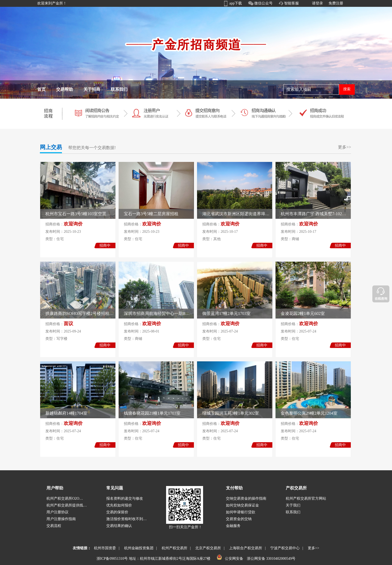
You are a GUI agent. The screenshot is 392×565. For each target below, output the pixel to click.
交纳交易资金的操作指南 (246, 498)
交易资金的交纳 (239, 519)
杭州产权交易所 (174, 548)
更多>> (345, 147)
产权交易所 (296, 488)
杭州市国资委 (104, 548)
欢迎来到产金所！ (52, 3)
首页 (41, 89)
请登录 (317, 3)
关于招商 (92, 89)
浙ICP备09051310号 (112, 559)
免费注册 (336, 3)
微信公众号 (264, 3)
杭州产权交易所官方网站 (306, 498)
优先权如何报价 (119, 505)
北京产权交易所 (207, 548)
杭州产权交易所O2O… (65, 498)
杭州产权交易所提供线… (67, 505)
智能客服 (292, 3)
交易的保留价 (117, 512)
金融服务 (233, 526)
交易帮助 (65, 89)
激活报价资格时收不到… (126, 519)
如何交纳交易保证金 (242, 505)
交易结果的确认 (119, 526)
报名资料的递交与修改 (125, 498)
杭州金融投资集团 (138, 548)
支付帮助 (234, 488)
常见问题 (115, 488)
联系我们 (119, 89)
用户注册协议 (57, 512)
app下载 (236, 3)
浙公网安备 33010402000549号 (271, 559)
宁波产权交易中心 (284, 548)
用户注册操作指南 (61, 519)
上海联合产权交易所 (245, 548)
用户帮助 (55, 488)
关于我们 (293, 505)
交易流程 (54, 526)
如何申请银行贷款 (241, 512)
